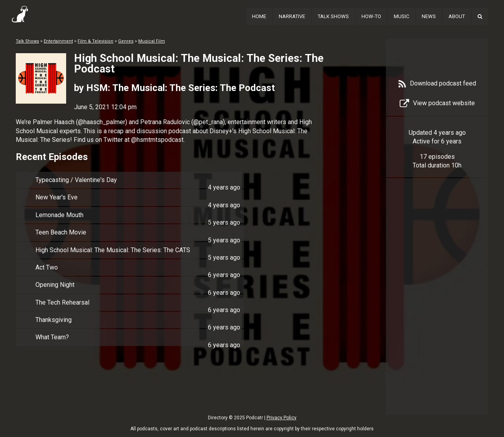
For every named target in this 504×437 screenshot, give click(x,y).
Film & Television (95, 41)
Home (259, 16)
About (457, 16)
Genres (126, 41)
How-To (371, 16)
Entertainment (58, 41)
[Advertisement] (437, 308)
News (429, 16)
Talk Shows (333, 16)
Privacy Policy (282, 418)
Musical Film (152, 41)
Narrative (292, 16)
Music (401, 16)
